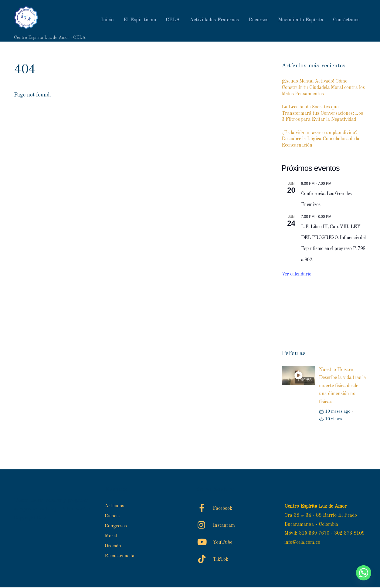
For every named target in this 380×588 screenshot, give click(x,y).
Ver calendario (297, 275)
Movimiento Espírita (301, 20)
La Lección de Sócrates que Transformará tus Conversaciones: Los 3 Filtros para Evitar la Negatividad (322, 114)
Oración (113, 547)
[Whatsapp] (364, 573)
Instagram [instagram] (215, 526)
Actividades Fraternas (214, 20)
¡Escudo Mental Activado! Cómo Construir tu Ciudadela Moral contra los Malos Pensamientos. (323, 88)
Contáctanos (346, 20)
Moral (111, 537)
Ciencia (112, 517)
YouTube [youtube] (213, 543)
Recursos (258, 20)
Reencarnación (120, 557)
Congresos (116, 527)
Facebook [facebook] (213, 509)
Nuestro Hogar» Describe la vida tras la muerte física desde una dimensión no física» (343, 387)
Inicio (107, 20)
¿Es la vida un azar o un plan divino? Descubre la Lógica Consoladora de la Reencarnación (321, 140)
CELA (173, 20)
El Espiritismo (140, 20)
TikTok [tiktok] (211, 560)
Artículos (114, 507)
